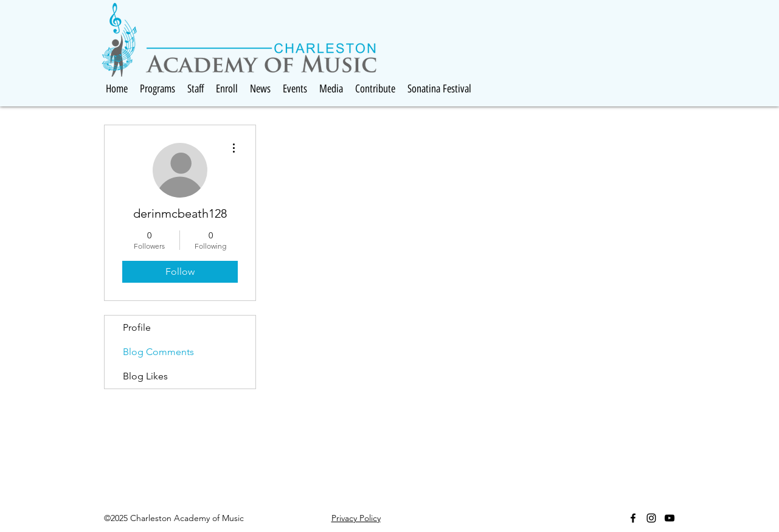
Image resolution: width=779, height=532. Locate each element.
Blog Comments (158, 352)
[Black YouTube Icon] (670, 518)
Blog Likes (145, 376)
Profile (137, 327)
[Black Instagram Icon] (651, 518)
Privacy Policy (356, 518)
